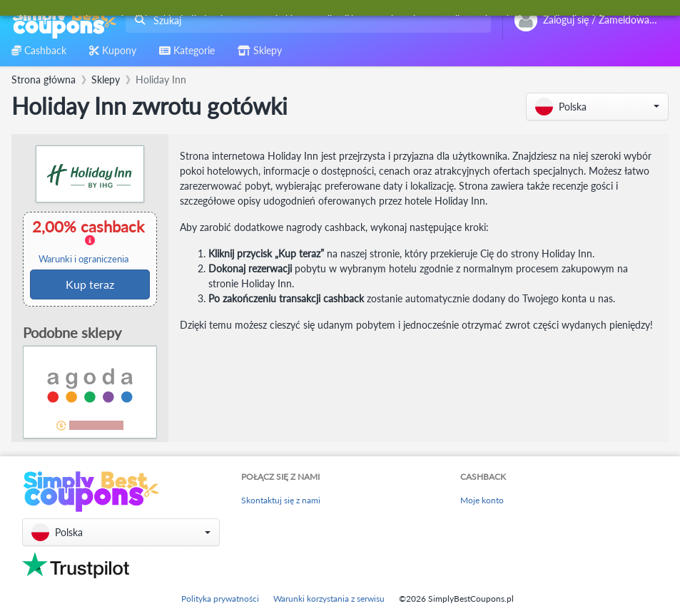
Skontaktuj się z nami (281, 500)
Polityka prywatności (220, 599)
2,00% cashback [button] (89, 241)
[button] (597, 107)
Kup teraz (90, 284)
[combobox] (305, 20)
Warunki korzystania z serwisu (329, 599)
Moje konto (482, 500)
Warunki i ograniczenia (83, 259)
